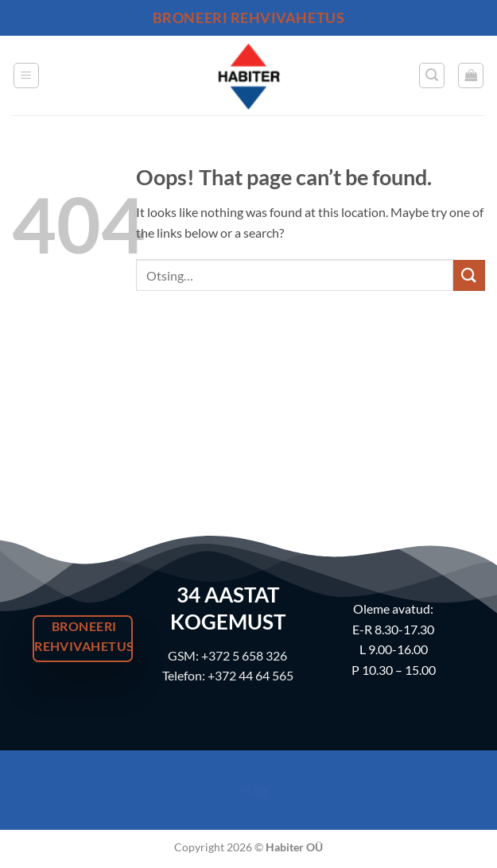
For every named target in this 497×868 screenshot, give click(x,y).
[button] (26, 76)
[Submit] (469, 275)
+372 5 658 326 (244, 655)
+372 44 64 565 (250, 675)
